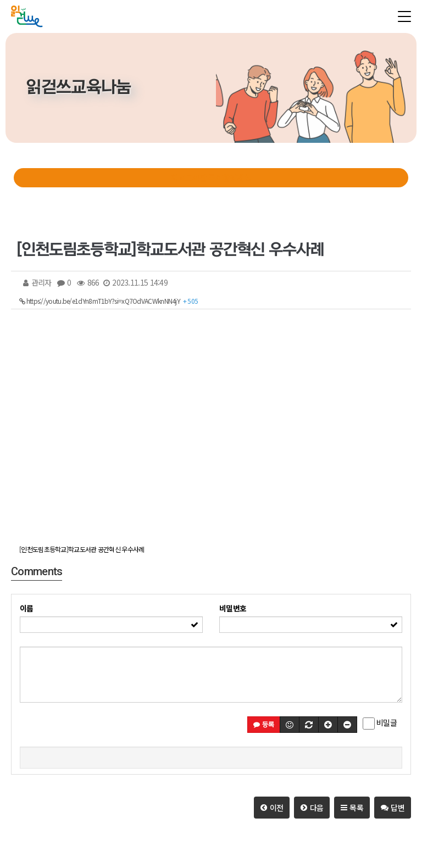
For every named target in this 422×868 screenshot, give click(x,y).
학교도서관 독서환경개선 (211, 177)
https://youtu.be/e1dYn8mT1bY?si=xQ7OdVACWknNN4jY (109, 301)
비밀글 (380, 723)
